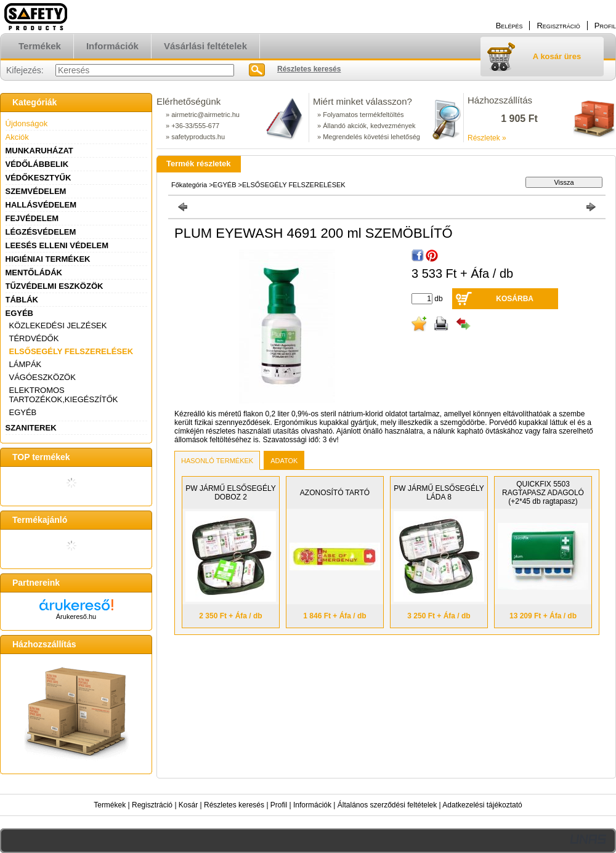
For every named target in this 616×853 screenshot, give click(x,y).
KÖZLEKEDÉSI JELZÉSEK (58, 325)
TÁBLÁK (22, 300)
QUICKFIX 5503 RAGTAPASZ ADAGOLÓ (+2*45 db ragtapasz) (543, 493)
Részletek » (487, 138)
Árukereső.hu (76, 617)
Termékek (110, 805)
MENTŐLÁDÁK (34, 273)
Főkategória (189, 185)
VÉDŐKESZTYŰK (38, 178)
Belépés (509, 26)
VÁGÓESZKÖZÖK (43, 377)
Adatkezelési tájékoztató (482, 805)
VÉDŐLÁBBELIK (37, 164)
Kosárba (515, 299)
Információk (312, 805)
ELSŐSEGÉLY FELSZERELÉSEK (71, 351)
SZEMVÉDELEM (36, 191)
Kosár (188, 805)
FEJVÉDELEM (32, 218)
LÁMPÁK (26, 364)
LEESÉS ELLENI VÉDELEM (57, 245)
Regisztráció (152, 805)
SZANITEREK (31, 428)
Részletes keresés (234, 805)
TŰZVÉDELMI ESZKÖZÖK (55, 286)
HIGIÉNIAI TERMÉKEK (48, 259)
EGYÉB (20, 313)
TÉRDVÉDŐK (34, 338)
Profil (279, 805)
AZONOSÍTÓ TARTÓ (335, 493)
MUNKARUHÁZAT (39, 151)
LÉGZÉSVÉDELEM (41, 232)
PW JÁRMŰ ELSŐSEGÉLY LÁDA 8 (439, 493)
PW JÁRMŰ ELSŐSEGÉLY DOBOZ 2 (230, 493)
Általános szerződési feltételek (387, 805)
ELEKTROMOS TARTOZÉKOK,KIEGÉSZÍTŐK (64, 395)
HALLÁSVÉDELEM (41, 205)
